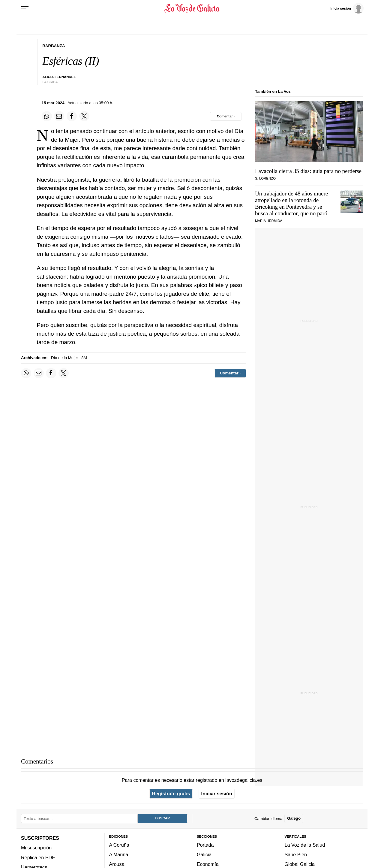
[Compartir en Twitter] (84, 116)
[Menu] (25, 8)
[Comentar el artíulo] (226, 116)
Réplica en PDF (38, 857)
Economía (208, 864)
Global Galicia (300, 864)
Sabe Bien (296, 854)
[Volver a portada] (192, 8)
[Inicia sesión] (347, 8)
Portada (205, 845)
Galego (294, 818)
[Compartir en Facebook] (72, 116)
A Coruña (119, 845)
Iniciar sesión (217, 794)
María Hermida (269, 221)
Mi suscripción (36, 848)
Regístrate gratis (171, 794)
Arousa (117, 864)
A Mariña (119, 854)
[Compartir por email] (59, 116)
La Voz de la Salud (305, 845)
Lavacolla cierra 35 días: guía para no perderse (308, 171)
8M (84, 358)
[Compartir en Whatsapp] (47, 116)
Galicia (204, 854)
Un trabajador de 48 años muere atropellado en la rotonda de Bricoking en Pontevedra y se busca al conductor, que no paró (291, 203)
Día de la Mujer (64, 358)
